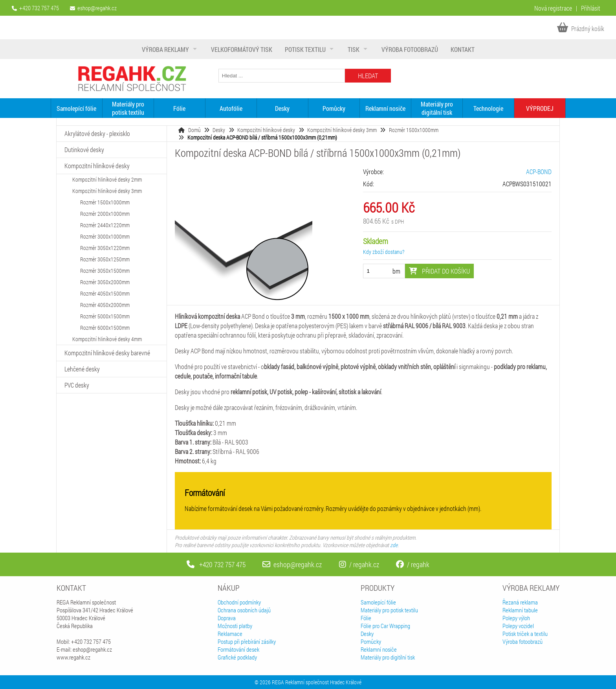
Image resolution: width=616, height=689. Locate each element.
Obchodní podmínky (239, 602)
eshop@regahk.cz (97, 8)
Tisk (354, 49)
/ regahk (413, 564)
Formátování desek (238, 649)
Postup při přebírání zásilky (247, 641)
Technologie (488, 108)
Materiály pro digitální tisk (437, 108)
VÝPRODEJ (540, 108)
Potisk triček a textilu (525, 634)
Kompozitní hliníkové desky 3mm (342, 130)
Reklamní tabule (520, 610)
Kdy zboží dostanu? (384, 252)
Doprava (227, 618)
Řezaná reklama (520, 602)
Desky (282, 108)
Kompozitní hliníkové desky (266, 130)
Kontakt (463, 49)
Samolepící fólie (76, 108)
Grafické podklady (237, 657)
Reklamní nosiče (385, 108)
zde (394, 545)
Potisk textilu (305, 49)
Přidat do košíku (439, 271)
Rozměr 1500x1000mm (414, 130)
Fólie (179, 108)
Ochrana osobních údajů (244, 610)
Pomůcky (334, 108)
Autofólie (231, 108)
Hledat (368, 76)
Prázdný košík (581, 28)
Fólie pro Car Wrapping (385, 626)
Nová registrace (553, 8)
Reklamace (230, 634)
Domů (194, 130)
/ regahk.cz (359, 564)
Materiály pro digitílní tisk (388, 657)
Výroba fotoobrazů (410, 49)
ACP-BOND (539, 172)
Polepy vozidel (518, 626)
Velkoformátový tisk (242, 49)
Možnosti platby (235, 626)
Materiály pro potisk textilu (128, 108)
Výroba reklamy (165, 49)
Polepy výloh (516, 618)
